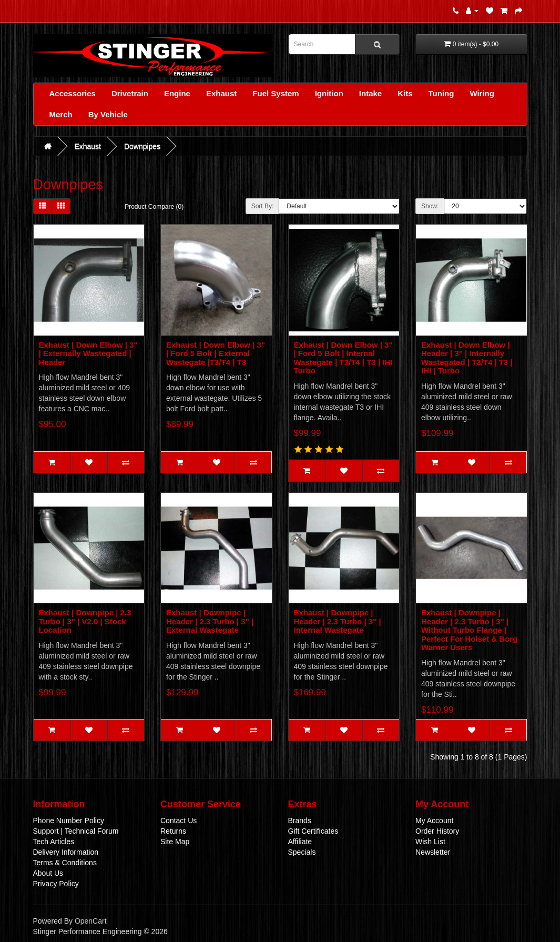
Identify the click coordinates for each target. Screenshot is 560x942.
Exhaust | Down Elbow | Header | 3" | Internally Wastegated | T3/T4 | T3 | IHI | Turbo (467, 358)
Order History (437, 831)
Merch (61, 114)
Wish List (430, 842)
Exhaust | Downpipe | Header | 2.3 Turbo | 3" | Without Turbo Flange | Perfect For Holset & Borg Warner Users (469, 630)
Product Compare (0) (154, 207)
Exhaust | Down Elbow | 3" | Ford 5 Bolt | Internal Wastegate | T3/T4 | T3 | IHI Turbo (343, 358)
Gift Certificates (313, 831)
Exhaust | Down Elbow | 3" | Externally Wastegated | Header (88, 353)
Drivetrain (130, 93)
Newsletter (433, 852)
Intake (370, 93)
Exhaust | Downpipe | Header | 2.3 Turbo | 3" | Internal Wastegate (338, 621)
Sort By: (263, 206)
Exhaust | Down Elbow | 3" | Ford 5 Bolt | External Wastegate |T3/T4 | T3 (216, 353)
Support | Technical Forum (76, 831)
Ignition (329, 93)
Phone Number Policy (69, 821)
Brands (300, 821)
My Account (434, 821)
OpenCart (91, 921)
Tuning (441, 93)
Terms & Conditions (65, 863)
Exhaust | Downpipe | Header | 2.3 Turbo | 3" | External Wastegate (210, 621)
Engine (177, 93)
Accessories (73, 93)
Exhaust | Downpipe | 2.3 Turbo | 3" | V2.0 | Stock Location (85, 621)
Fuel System (276, 93)
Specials (302, 852)
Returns (173, 831)
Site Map (175, 842)
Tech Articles (54, 842)
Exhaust (221, 93)
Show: (430, 206)
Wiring (482, 93)
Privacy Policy (56, 884)
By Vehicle (108, 114)
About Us (48, 873)
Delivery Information (66, 852)
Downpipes (142, 146)
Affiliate (300, 842)
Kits (405, 93)
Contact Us (179, 821)
